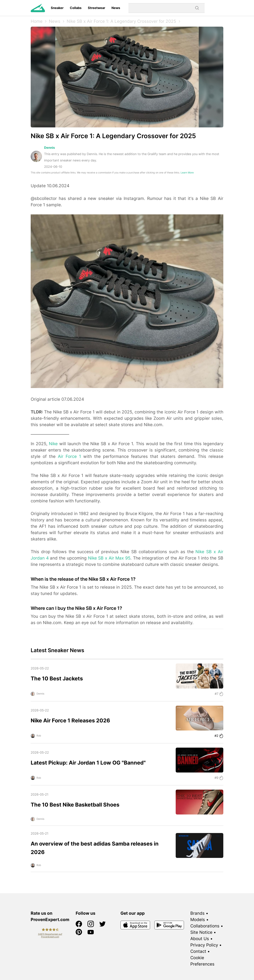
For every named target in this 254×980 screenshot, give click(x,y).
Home (37, 21)
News (116, 8)
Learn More (187, 172)
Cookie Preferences (202, 961)
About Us (200, 939)
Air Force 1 (69, 456)
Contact (198, 951)
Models (198, 920)
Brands (197, 913)
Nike (53, 444)
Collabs (76, 8)
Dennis (49, 148)
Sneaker (57, 8)
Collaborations (205, 926)
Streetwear (96, 8)
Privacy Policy (204, 945)
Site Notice (201, 932)
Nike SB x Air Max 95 (109, 558)
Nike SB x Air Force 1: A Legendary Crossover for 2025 (121, 21)
